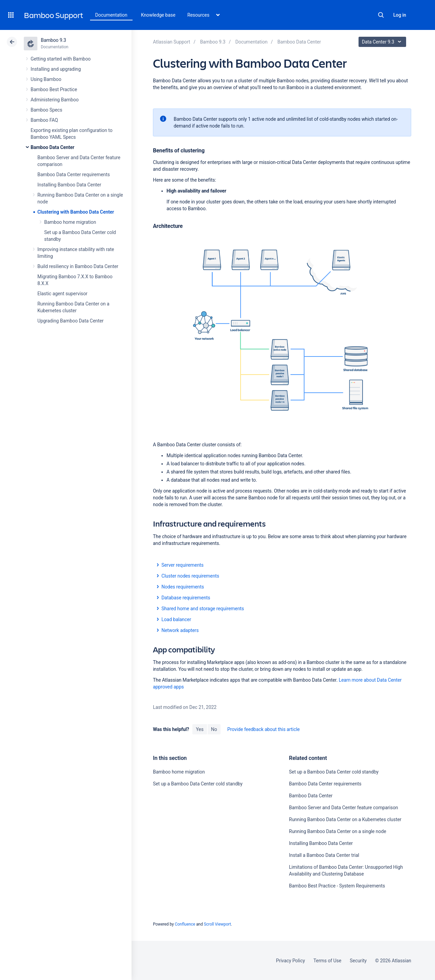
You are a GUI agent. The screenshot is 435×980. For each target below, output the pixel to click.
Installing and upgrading (56, 69)
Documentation (111, 15)
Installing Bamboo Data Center (69, 185)
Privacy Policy (290, 961)
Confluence (185, 924)
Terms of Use (327, 961)
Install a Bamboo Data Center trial (324, 855)
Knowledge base (158, 15)
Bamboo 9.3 (54, 40)
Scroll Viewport (217, 924)
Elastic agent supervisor (62, 294)
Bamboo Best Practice (54, 89)
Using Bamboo (46, 79)
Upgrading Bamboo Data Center (71, 321)
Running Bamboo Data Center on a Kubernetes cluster (345, 819)
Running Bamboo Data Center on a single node (337, 831)
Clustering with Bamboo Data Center (76, 212)
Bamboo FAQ (44, 120)
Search (381, 15)
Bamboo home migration (70, 222)
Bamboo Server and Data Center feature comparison (343, 808)
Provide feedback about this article (264, 729)
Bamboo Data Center (53, 147)
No (214, 729)
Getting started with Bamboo (61, 59)
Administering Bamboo (55, 100)
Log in (400, 15)
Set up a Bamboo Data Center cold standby (198, 784)
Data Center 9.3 (383, 42)
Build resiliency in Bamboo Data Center (78, 266)
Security (358, 961)
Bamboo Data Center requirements (74, 175)
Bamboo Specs (46, 110)
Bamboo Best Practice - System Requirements (337, 886)
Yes (199, 729)
